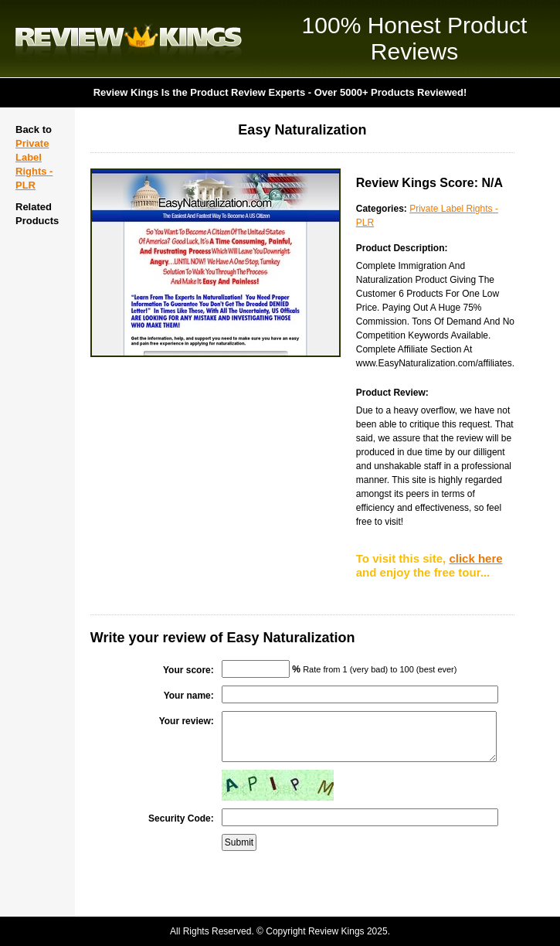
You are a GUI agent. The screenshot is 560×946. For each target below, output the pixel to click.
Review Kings (129, 39)
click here (475, 558)
